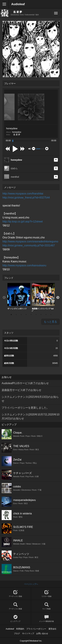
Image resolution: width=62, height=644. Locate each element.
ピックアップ (15, 619)
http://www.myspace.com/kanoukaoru (24, 265)
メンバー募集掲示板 (47, 619)
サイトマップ (28, 634)
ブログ (17, 634)
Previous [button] (4, 298)
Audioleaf (18, 4)
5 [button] (31, 315)
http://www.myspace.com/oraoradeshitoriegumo (30, 241)
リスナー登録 (47, 594)
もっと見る (50, 322)
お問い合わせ (42, 634)
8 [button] (46, 315)
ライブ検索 (47, 606)
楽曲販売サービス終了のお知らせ (21, 390)
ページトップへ (31, 584)
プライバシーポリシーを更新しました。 (25, 408)
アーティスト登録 (15, 594)
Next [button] (58, 298)
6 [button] (36, 315)
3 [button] (21, 315)
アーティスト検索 (15, 606)
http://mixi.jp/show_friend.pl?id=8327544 (26, 198)
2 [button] (16, 315)
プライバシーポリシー (36, 629)
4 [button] (26, 315)
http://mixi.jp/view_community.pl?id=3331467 (29, 245)
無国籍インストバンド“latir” (43, 297)
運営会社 (52, 629)
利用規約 (20, 629)
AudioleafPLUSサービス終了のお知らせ (25, 383)
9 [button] (51, 315)
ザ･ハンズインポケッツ (19, 296)
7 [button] (41, 315)
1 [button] (11, 315)
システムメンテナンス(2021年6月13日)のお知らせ (30, 399)
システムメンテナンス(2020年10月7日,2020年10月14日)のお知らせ (31, 416)
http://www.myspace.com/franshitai (23, 194)
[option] (19, 296)
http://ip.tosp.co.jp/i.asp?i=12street (23, 222)
